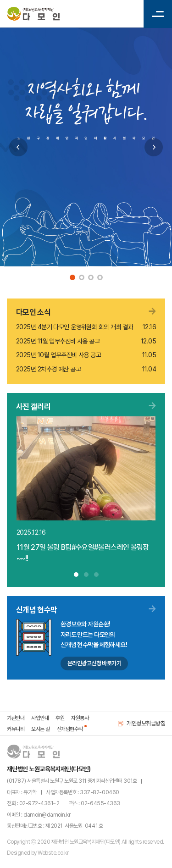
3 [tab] (91, 277)
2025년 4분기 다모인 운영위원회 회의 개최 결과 (75, 327)
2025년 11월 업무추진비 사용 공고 (58, 341)
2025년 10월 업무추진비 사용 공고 (58, 355)
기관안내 (16, 718)
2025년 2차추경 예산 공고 (48, 369)
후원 (60, 718)
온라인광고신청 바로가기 (94, 663)
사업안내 (40, 718)
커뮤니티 (16, 729)
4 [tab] (100, 277)
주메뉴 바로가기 (0, 0)
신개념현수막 (70, 729)
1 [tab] (72, 277)
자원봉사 (80, 718)
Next (154, 147)
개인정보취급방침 (141, 723)
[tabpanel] (86, 147)
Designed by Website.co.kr (38, 853)
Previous (18, 147)
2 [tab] (82, 277)
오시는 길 (41, 729)
